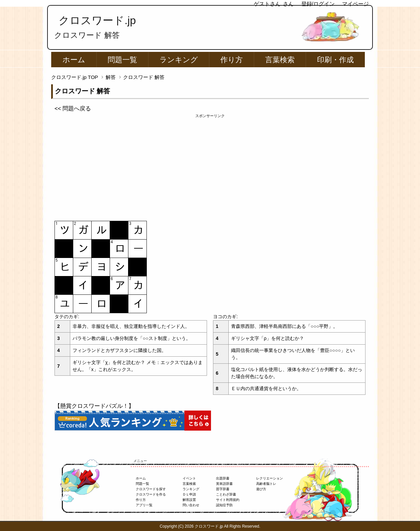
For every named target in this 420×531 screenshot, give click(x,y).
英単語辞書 (224, 484)
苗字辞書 (223, 489)
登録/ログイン (318, 4)
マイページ (355, 4)
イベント (189, 478)
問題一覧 (122, 60)
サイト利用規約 (228, 500)
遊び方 (261, 489)
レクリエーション (270, 478)
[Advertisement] (210, 166)
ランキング (179, 60)
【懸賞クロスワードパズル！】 (94, 406)
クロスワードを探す (151, 489)
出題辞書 (223, 478)
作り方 (232, 60)
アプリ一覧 (144, 505)
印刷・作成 (335, 60)
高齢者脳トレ (266, 484)
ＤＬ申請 (189, 494)
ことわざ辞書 (226, 494)
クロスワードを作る (151, 494)
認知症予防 (224, 505)
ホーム (74, 60)
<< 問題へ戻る (73, 109)
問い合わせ (191, 505)
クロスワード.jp (97, 20)
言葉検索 (280, 60)
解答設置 (189, 500)
